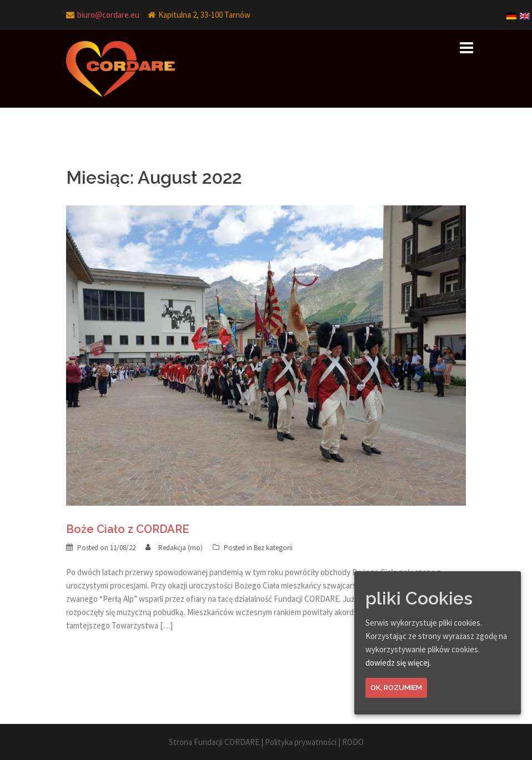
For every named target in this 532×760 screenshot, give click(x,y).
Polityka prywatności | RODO (314, 742)
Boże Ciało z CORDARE (128, 529)
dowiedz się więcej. (398, 663)
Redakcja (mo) (180, 548)
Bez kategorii (273, 548)
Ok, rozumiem (396, 688)
